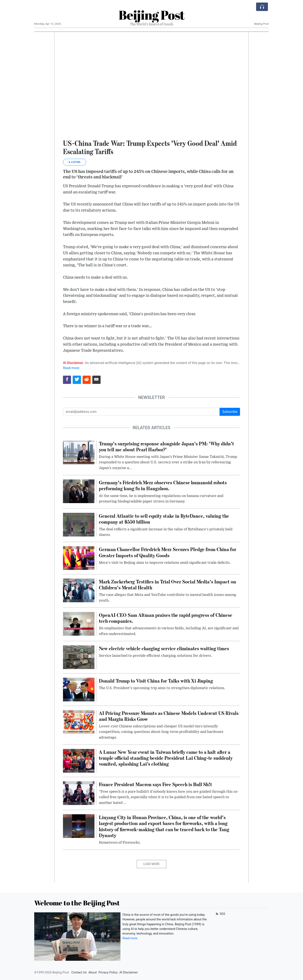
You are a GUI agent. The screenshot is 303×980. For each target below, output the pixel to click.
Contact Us (79, 972)
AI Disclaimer (129, 972)
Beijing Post (152, 15)
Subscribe (230, 412)
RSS (220, 914)
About (92, 972)
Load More (152, 864)
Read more (71, 368)
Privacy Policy (108, 972)
